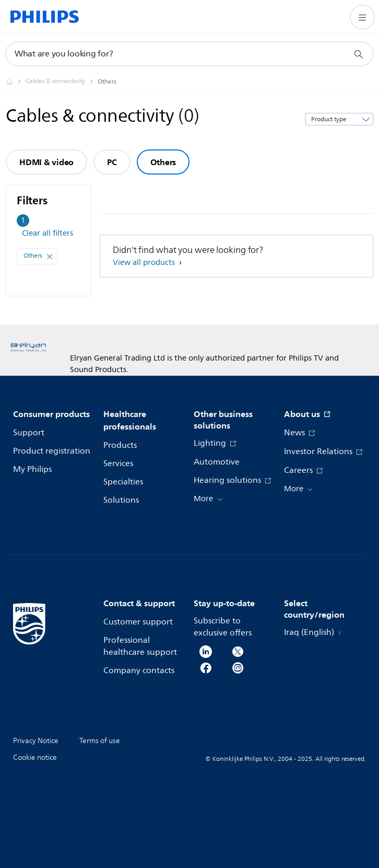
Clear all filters (48, 233)
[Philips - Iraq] (16, 82)
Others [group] (163, 162)
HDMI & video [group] (46, 162)
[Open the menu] (362, 17)
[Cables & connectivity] (62, 82)
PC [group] (112, 162)
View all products (145, 263)
